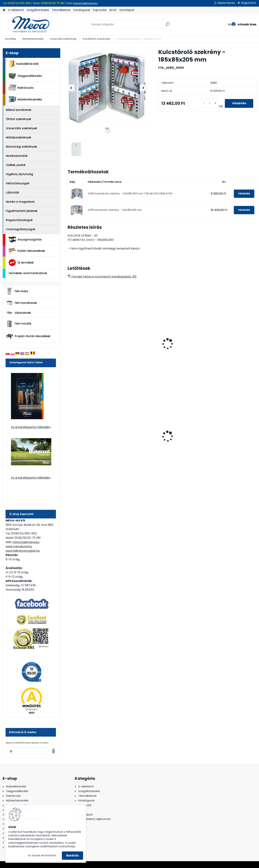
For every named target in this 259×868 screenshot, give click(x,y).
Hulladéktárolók (23, 64)
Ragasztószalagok (19, 220)
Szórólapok (127, 10)
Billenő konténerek (19, 110)
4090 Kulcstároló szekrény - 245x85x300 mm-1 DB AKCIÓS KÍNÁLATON (130, 194)
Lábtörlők (13, 193)
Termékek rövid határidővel (28, 273)
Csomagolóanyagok (21, 229)
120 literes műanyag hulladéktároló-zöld (132, 439)
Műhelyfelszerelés (33, 39)
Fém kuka (17, 291)
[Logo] (27, 24)
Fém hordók (19, 324)
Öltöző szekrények (19, 119)
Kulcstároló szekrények (96, 39)
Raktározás (21, 88)
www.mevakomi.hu (19, 546)
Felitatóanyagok (18, 183)
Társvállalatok (61, 10)
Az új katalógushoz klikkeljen (31, 427)
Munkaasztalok (17, 156)
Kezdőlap (11, 39)
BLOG (113, 10)
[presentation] (71, 88)
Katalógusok (82, 10)
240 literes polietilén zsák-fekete (184, 439)
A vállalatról (16, 10)
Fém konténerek (21, 303)
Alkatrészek (18, 313)
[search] (168, 26)
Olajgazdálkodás (25, 76)
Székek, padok (16, 165)
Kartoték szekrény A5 (181, 347)
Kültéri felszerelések (27, 251)
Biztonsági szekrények (21, 147)
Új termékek (21, 263)
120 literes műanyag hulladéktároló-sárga (229, 439)
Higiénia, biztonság (20, 174)
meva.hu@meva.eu (85, 3)
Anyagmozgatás (25, 240)
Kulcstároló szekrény (85, 347)
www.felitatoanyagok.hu (23, 551)
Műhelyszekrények (19, 137)
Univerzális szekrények (63, 39)
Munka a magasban (20, 202)
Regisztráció (249, 3)
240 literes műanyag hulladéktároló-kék (85, 439)
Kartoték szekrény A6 (229, 347)
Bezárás (72, 855)
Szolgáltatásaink (38, 10)
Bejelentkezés (226, 3)
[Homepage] (4, 10)
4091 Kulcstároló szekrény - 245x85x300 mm (115, 210)
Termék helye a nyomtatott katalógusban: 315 (102, 277)
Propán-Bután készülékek (28, 336)
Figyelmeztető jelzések (22, 211)
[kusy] (210, 103)
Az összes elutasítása (42, 855)
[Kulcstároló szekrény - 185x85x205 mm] (107, 88)
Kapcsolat (100, 10)
